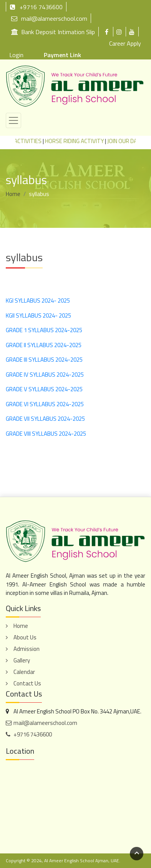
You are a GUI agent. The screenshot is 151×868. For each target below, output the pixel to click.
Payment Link (62, 55)
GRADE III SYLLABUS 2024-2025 (44, 360)
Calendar (24, 672)
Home (13, 194)
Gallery (22, 660)
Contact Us (27, 683)
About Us (25, 637)
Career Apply (125, 43)
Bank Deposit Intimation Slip (53, 32)
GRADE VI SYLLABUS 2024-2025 (45, 404)
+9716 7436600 (36, 7)
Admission (27, 649)
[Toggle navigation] (13, 120)
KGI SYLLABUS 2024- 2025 (38, 301)
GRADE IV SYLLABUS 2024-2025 (45, 375)
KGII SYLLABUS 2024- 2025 (38, 315)
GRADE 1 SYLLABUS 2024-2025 (44, 330)
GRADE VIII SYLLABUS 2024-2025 (46, 434)
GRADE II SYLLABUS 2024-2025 (44, 345)
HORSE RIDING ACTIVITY (78, 141)
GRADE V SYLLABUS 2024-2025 (44, 389)
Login (16, 55)
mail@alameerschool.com (49, 18)
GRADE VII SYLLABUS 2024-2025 (45, 419)
